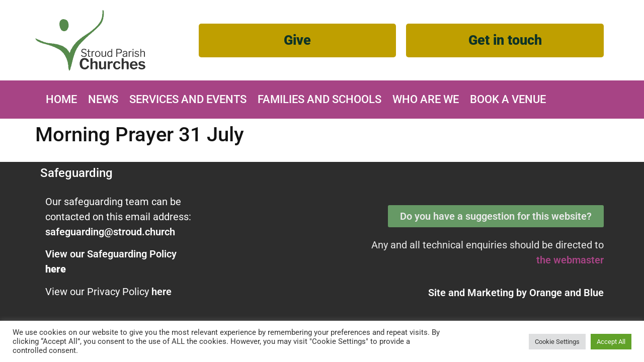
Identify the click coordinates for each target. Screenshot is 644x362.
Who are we (426, 99)
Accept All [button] (611, 342)
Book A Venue (508, 99)
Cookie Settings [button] (557, 342)
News (103, 99)
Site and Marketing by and (516, 293)
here (162, 292)
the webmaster (570, 260)
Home (61, 99)
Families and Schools (319, 99)
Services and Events (188, 99)
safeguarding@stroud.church (110, 232)
